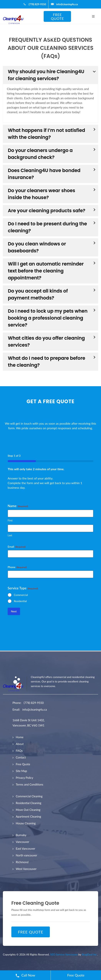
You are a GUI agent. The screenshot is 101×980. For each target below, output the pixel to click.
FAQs (19, 751)
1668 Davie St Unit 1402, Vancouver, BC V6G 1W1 (29, 723)
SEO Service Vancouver (64, 954)
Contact (21, 757)
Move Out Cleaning (28, 810)
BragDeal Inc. (90, 954)
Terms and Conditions (30, 784)
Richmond (22, 862)
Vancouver (23, 842)
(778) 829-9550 (34, 703)
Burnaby (21, 835)
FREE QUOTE (58, 17)
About (20, 744)
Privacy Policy (24, 778)
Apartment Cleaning (28, 816)
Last (10, 535)
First (10, 520)
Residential (20, 601)
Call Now (25, 975)
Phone (17, 567)
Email (17, 547)
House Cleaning (26, 823)
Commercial (21, 595)
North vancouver (26, 855)
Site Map (21, 771)
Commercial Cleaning (29, 796)
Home (20, 737)
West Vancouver (26, 869)
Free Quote (23, 764)
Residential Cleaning (29, 803)
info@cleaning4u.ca (35, 709)
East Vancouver (25, 848)
